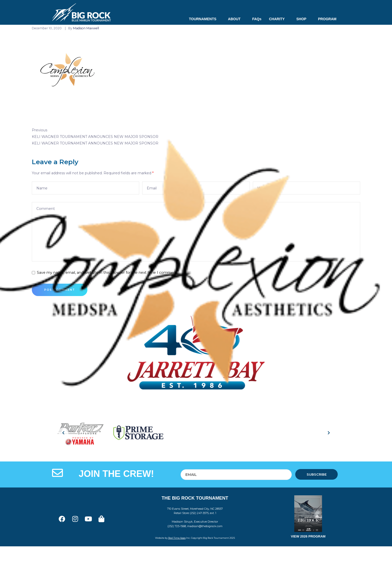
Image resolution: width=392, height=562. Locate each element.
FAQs (257, 19)
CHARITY (279, 19)
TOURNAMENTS (205, 19)
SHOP (303, 19)
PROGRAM (327, 19)
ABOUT (236, 19)
